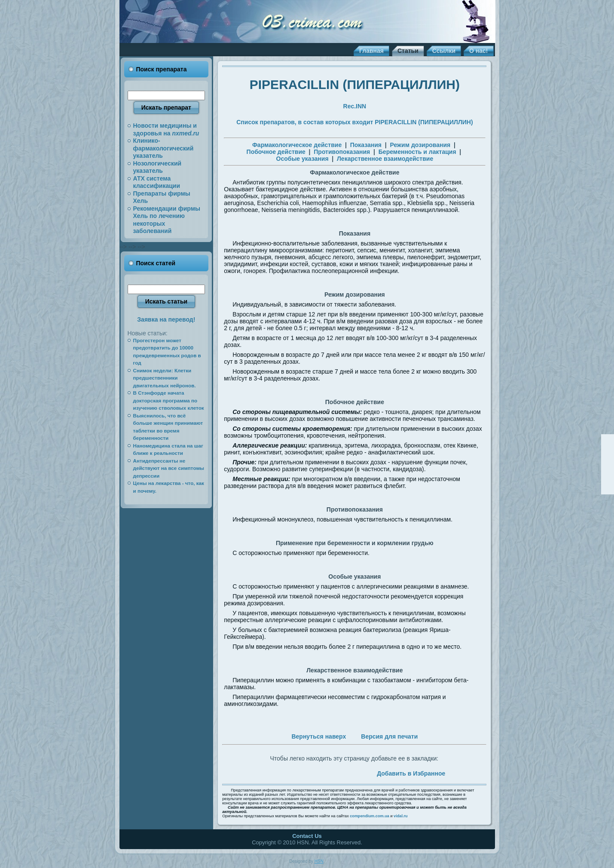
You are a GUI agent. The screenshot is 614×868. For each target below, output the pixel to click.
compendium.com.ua (370, 816)
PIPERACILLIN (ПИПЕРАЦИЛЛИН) (355, 84)
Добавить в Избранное (411, 773)
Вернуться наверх (319, 736)
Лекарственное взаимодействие (385, 159)
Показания (366, 145)
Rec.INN (355, 106)
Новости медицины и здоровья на (166, 129)
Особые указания (302, 159)
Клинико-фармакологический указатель (163, 148)
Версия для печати (389, 736)
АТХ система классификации (157, 182)
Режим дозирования (420, 145)
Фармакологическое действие (297, 145)
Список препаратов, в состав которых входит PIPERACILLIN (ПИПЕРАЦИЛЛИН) (354, 122)
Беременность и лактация (417, 152)
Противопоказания (342, 152)
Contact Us (307, 836)
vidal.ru (401, 816)
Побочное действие (276, 152)
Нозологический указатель (157, 167)
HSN (319, 861)
